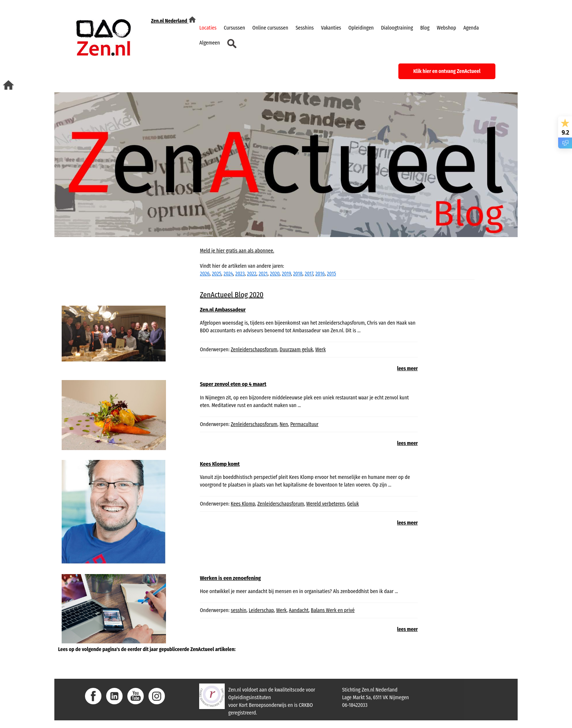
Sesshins (305, 28)
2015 (331, 274)
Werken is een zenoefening (230, 578)
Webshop (446, 28)
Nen (284, 424)
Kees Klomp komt (220, 464)
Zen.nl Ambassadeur (223, 310)
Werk (320, 350)
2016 (320, 274)
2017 (309, 274)
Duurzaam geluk (296, 350)
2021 (263, 274)
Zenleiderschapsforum (254, 350)
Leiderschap (261, 610)
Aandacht (299, 610)
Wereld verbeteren (326, 504)
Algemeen (210, 43)
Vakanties (331, 28)
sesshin (239, 610)
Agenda (471, 28)
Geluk (353, 504)
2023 (240, 274)
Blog (425, 28)
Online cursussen (270, 28)
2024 (228, 274)
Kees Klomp (243, 504)
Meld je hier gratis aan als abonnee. (237, 251)
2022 (252, 274)
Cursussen (235, 28)
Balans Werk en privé (333, 610)
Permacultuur (304, 424)
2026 (205, 274)
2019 (287, 274)
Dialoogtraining (397, 28)
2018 (298, 274)
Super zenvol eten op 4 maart (233, 384)
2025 (217, 274)
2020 (275, 274)
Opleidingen (361, 28)
